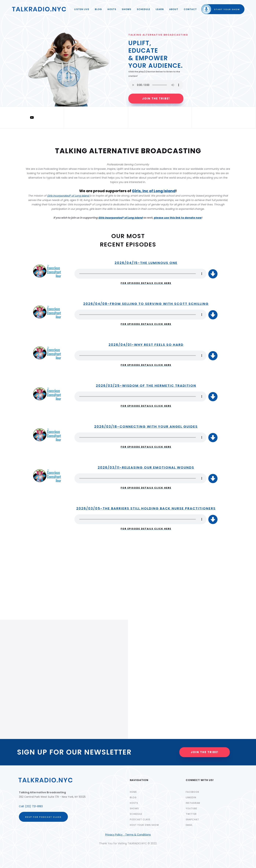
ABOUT (174, 9)
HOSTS (112, 9)
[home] (39, 9)
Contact (190, 9)
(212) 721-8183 (34, 806)
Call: (22, 806)
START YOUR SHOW (224, 9)
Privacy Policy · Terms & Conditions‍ (128, 835)
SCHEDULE (143, 9)
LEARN (160, 9)
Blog (98, 9)
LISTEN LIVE (82, 9)
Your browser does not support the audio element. (140, 274)
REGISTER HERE (23, 590)
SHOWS (127, 9)
